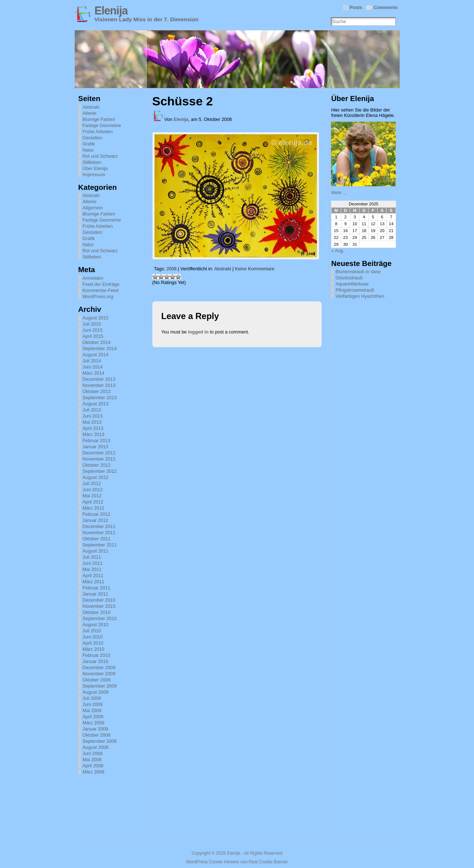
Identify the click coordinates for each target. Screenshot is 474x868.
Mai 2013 (92, 422)
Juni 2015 (93, 330)
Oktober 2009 (97, 680)
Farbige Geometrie (102, 125)
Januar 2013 (95, 447)
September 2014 (100, 348)
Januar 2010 (95, 661)
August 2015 (96, 318)
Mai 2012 (92, 496)
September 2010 (100, 618)
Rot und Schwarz (100, 156)
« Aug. (338, 251)
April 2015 (93, 336)
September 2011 (100, 545)
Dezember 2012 (99, 453)
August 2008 (96, 747)
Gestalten (93, 138)
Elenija (111, 11)
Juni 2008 (93, 753)
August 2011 (96, 551)
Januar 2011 (95, 594)
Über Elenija (95, 168)
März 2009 (94, 723)
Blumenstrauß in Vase (358, 272)
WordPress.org (98, 296)
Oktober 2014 (97, 342)
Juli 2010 (92, 631)
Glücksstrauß (349, 278)
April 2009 (93, 717)
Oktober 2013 (97, 391)
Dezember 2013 (99, 379)
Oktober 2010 (97, 612)
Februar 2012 (97, 514)
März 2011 (94, 582)
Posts (356, 7)
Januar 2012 (95, 520)
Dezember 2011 (99, 526)
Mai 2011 (92, 569)
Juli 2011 (92, 557)
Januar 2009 (95, 729)
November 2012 (99, 459)
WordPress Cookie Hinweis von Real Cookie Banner (237, 862)
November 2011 (99, 533)
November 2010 (99, 606)
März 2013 (94, 434)
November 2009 (99, 674)
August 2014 (96, 355)
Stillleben (92, 162)
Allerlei (90, 113)
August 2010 (96, 625)
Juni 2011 (93, 563)
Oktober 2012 (97, 465)
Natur (88, 150)
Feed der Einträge (101, 284)
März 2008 (94, 772)
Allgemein (93, 208)
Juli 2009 (92, 698)
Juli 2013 (92, 410)
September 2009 (100, 686)
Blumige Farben (99, 119)
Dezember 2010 (99, 600)
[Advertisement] (367, 411)
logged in (198, 332)
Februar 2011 (97, 588)
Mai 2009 (92, 710)
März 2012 (94, 508)
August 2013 (96, 404)
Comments (386, 7)
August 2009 (96, 692)
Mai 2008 (92, 760)
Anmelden (93, 278)
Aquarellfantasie (352, 284)
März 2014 (94, 373)
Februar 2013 (97, 440)
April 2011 (93, 575)
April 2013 (93, 428)
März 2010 (94, 649)
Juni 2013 (93, 416)
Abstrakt (91, 107)
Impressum (94, 175)
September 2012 (100, 471)
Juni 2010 (93, 637)
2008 (171, 269)
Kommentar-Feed (101, 290)
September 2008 (100, 741)
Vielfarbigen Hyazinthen (360, 296)
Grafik (89, 144)
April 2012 (93, 502)
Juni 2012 (93, 490)
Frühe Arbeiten (98, 132)
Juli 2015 (92, 324)
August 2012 (96, 477)
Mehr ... (339, 193)
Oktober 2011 (97, 539)
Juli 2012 (92, 483)
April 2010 (93, 643)
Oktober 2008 (97, 735)
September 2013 (100, 398)
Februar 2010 (97, 655)
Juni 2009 (93, 704)
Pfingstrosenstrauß (355, 290)
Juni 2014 (93, 367)
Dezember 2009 (99, 668)
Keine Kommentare (255, 269)
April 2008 (93, 766)
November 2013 (99, 385)
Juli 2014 (92, 361)
